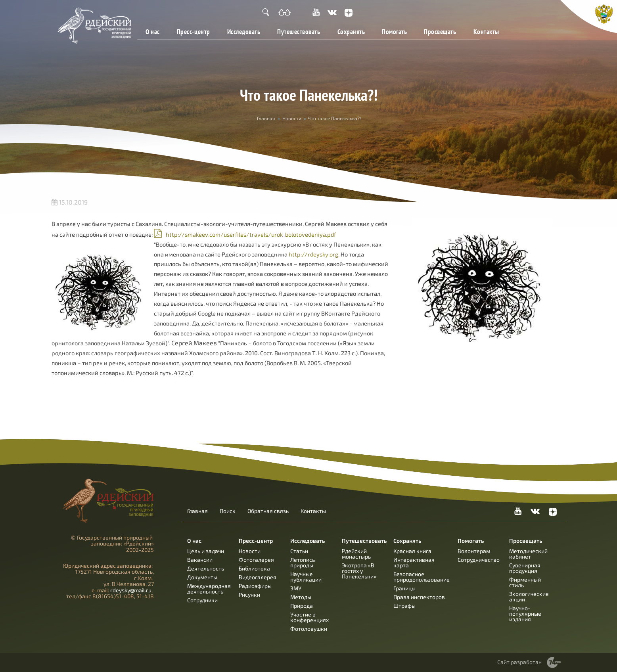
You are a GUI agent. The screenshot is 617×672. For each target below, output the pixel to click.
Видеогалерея (258, 577)
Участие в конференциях (309, 617)
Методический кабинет (528, 554)
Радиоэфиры (255, 586)
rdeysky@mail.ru (131, 590)
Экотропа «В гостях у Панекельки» (359, 571)
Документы (202, 577)
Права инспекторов (419, 597)
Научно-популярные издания (525, 614)
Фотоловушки (309, 629)
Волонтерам (474, 551)
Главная (266, 118)
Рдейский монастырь (356, 554)
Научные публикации (306, 577)
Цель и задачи (206, 551)
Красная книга (412, 551)
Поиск (228, 511)
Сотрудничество (479, 560)
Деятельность (206, 568)
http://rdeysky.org (313, 254)
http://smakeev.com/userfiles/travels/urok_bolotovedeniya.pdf (251, 234)
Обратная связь (268, 511)
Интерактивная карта (414, 562)
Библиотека (254, 568)
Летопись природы (303, 562)
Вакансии (200, 560)
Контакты (486, 32)
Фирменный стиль (525, 582)
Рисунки (249, 594)
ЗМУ (296, 588)
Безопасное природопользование (422, 577)
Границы (404, 588)
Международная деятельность (209, 589)
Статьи (299, 551)
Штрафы (404, 606)
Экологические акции (529, 596)
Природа (302, 606)
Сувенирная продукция (525, 568)
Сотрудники (202, 600)
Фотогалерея (256, 560)
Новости (292, 118)
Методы (301, 597)
